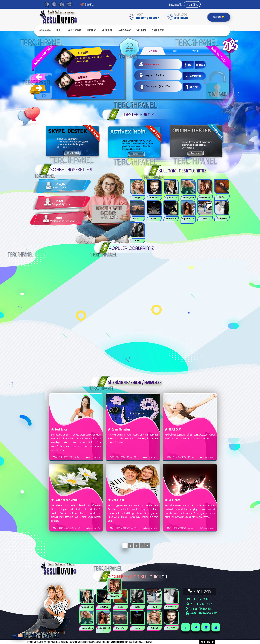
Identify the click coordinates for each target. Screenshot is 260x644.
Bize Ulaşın (199, 591)
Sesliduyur (158, 31)
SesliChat (107, 31)
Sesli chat (173, 500)
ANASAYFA (45, 31)
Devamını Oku (94, 457)
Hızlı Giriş (192, 5)
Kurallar (91, 31)
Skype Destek (73, 153)
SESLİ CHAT (173, 430)
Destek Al (195, 153)
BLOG (59, 31)
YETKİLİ (196, 51)
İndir (136, 154)
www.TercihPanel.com (202, 613)
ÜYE (175, 51)
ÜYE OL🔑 (219, 17)
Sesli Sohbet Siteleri (65, 500)
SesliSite (141, 31)
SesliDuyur (181, 18)
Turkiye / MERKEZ (147, 18)
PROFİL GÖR (120, 160)
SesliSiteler (124, 31)
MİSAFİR (153, 51)
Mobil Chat (116, 500)
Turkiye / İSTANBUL (199, 609)
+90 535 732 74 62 (198, 599)
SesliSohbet (74, 31)
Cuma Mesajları (119, 430)
